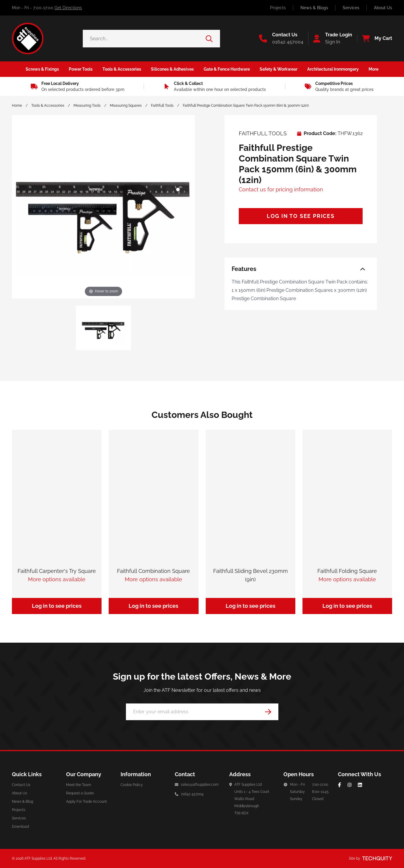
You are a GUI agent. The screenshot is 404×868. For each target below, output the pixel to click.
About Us (383, 8)
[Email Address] (202, 712)
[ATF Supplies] (28, 38)
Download (20, 827)
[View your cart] (375, 38)
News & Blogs (314, 8)
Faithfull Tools (162, 106)
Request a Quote (80, 793)
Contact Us (21, 785)
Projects (278, 8)
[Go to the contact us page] (281, 38)
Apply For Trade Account (86, 802)
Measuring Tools (87, 106)
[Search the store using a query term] (144, 39)
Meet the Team (79, 785)
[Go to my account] (330, 38)
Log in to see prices (301, 216)
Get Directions (68, 8)
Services (351, 8)
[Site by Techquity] (377, 858)
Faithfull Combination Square (153, 571)
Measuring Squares (126, 106)
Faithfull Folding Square (347, 571)
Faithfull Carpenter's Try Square (57, 571)
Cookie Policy (132, 785)
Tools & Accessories (48, 106)
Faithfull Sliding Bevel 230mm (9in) (251, 575)
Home (17, 106)
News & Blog (22, 802)
